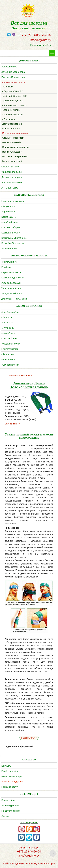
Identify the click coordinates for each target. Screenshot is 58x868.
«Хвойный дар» (10, 222)
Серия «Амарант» (11, 272)
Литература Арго (10, 805)
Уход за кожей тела (12, 288)
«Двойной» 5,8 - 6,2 (13, 101)
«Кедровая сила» (11, 344)
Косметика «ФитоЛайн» (14, 238)
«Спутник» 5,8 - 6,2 (13, 91)
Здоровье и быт (10, 67)
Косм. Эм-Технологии (13, 243)
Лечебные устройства (13, 72)
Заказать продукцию (12, 782)
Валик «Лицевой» (12, 142)
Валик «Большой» (12, 152)
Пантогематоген (10, 349)
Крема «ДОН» (9, 217)
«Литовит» (7, 323)
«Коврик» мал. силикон (15, 105)
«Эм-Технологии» (11, 365)
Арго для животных (12, 182)
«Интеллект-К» (9, 262)
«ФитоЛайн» (8, 359)
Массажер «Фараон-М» (15, 156)
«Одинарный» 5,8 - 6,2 (14, 96)
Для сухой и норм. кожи (14, 299)
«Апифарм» (8, 354)
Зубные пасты (9, 248)
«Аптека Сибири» (11, 227)
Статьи (5, 816)
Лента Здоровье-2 (12, 124)
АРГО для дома (10, 188)
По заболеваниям (11, 811)
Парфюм (6, 267)
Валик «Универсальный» (16, 147)
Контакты (6, 766)
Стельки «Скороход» (13, 138)
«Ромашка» (9, 119)
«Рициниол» (8, 206)
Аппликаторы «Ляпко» (13, 82)
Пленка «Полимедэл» (13, 77)
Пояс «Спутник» (11, 128)
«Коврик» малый (11, 110)
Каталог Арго (8, 800)
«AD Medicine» (9, 338)
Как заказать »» (29, 738)
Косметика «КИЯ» (11, 233)
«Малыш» (8, 87)
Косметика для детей (13, 278)
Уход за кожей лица (12, 293)
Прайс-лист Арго (10, 771)
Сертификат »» (12, 424)
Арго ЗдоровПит (10, 312)
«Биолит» (7, 317)
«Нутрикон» (8, 328)
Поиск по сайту (41, 45)
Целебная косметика (13, 201)
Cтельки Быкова (10, 167)
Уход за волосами (11, 283)
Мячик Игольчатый (12, 161)
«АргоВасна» (8, 212)
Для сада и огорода (12, 177)
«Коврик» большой (12, 114)
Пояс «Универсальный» (15, 133)
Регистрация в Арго (12, 776)
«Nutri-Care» (8, 333)
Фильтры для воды (11, 172)
